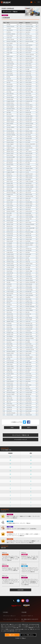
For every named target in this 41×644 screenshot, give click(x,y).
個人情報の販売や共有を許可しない (30, 620)
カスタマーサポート (27, 616)
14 (10, 460)
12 (10, 467)
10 (10, 474)
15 (10, 457)
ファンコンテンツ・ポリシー (11, 619)
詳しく (24, 638)
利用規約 (5, 612)
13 (10, 464)
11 (10, 471)
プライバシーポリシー (9, 616)
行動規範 (24, 612)
